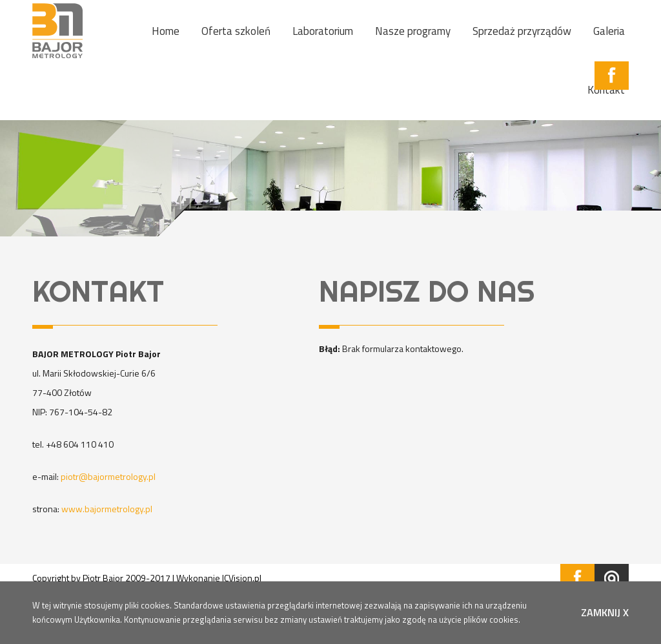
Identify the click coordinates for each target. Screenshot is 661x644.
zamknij (605, 612)
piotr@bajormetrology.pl (108, 476)
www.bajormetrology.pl (107, 509)
